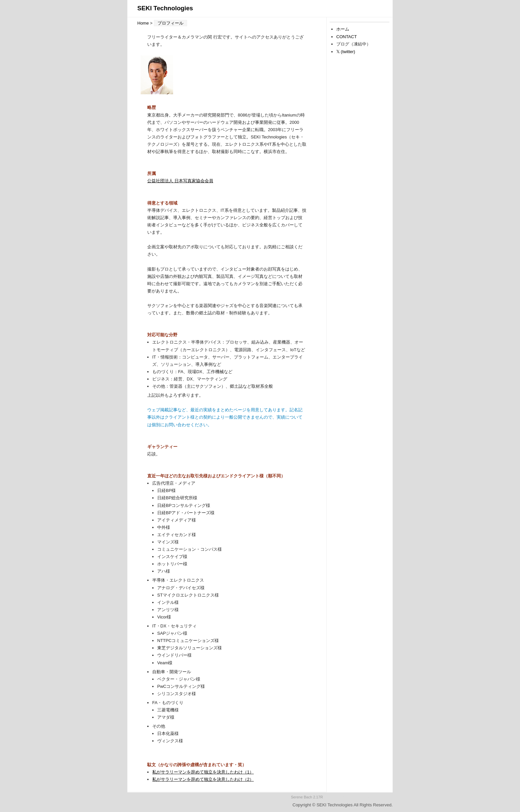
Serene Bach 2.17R (307, 797)
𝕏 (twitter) (346, 52)
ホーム (343, 29)
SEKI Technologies (165, 8)
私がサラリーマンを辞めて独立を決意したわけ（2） (203, 779)
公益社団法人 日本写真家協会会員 (180, 181)
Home (143, 23)
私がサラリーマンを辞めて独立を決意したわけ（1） (203, 772)
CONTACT (347, 37)
